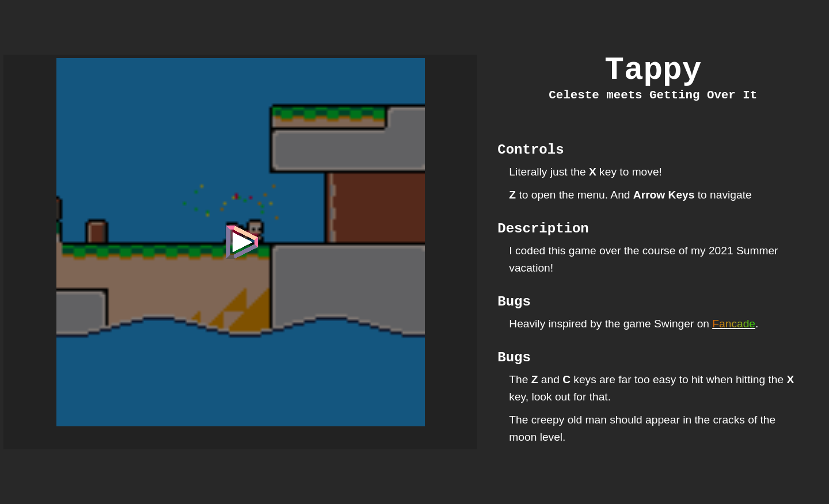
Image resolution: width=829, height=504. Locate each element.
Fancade (734, 344)
